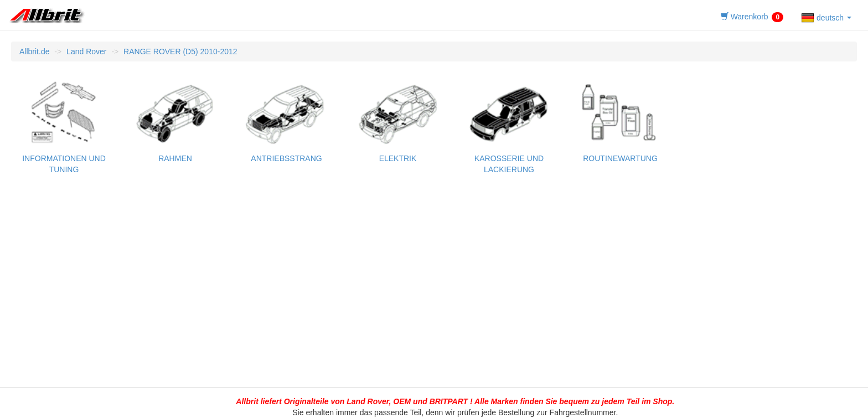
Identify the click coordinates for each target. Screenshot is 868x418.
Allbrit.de (34, 51)
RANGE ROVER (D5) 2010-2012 (180, 51)
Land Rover (86, 51)
